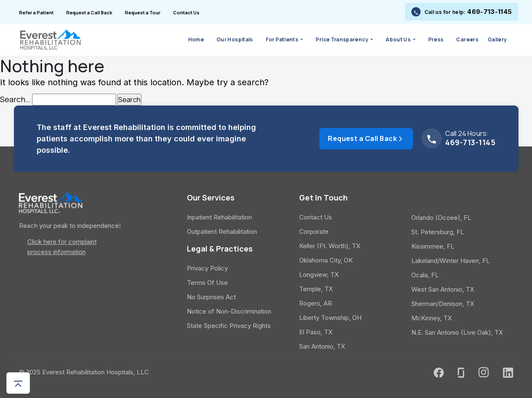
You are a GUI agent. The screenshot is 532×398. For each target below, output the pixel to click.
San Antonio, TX (322, 346)
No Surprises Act (211, 297)
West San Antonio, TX (443, 289)
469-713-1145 (489, 12)
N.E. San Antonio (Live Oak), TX (457, 332)
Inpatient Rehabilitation (219, 217)
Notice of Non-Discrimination (229, 311)
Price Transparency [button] (342, 39)
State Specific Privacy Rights (229, 326)
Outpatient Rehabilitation (222, 231)
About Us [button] (398, 39)
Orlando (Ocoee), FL (441, 218)
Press (436, 39)
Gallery (497, 39)
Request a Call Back (89, 12)
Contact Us (186, 12)
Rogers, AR (316, 303)
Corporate (314, 231)
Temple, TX (316, 289)
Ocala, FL (425, 275)
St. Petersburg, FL (438, 232)
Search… (15, 100)
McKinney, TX (432, 318)
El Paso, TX (316, 332)
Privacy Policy (207, 268)
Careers (467, 39)
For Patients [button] (283, 39)
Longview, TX (319, 275)
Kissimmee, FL (433, 246)
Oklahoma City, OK (326, 260)
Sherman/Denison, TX (443, 304)
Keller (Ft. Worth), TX (330, 246)
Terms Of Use (207, 283)
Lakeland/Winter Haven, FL (451, 261)
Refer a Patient (36, 12)
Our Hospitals (235, 39)
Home (196, 39)
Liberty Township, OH (330, 318)
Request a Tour (143, 12)
